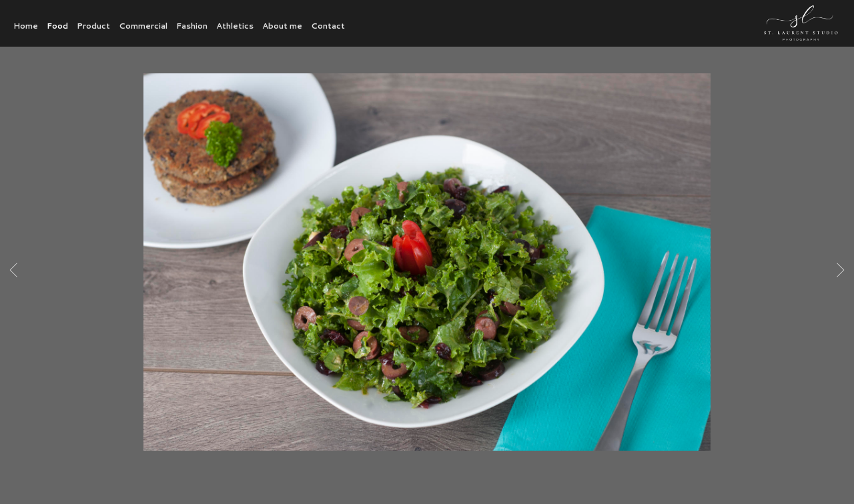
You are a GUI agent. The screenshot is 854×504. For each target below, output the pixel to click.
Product (93, 26)
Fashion (192, 26)
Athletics (235, 26)
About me (282, 26)
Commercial (143, 26)
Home (26, 26)
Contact (328, 26)
